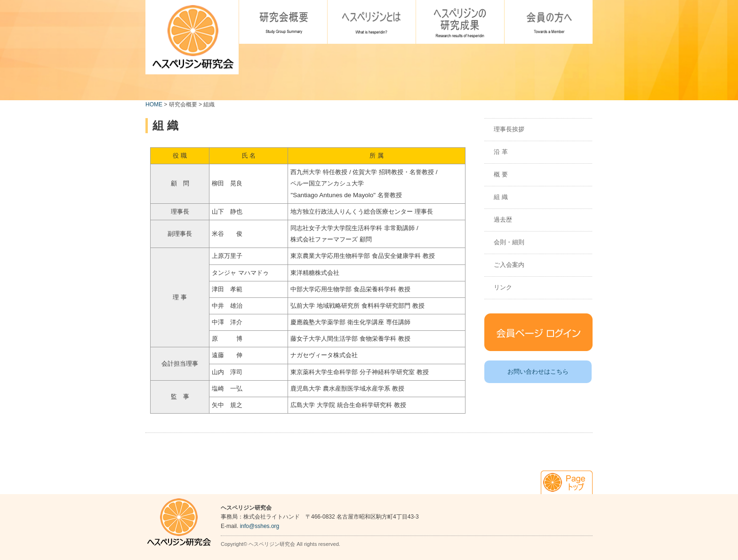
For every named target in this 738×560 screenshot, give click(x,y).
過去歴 (503, 220)
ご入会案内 (509, 265)
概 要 (501, 174)
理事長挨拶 (509, 129)
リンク (503, 287)
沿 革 (501, 152)
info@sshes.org (260, 526)
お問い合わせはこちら (538, 372)
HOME (154, 104)
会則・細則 (509, 242)
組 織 (501, 197)
